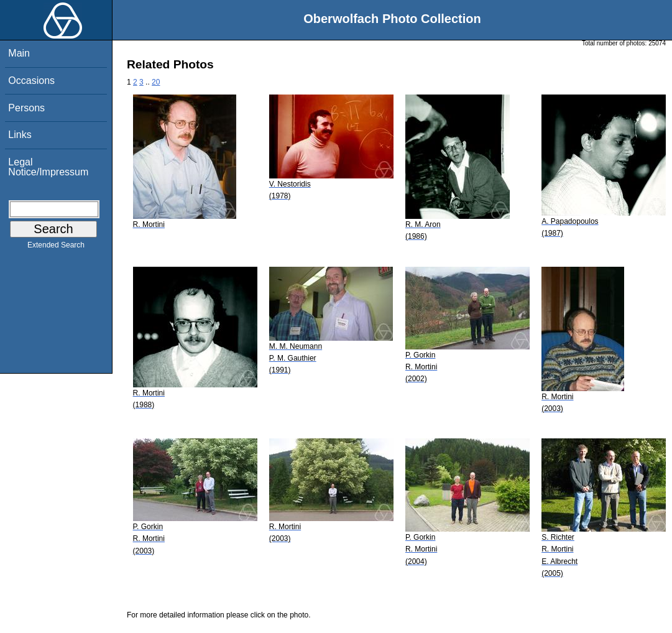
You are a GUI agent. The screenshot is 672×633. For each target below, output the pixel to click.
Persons (26, 108)
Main (19, 53)
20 (156, 82)
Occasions (31, 81)
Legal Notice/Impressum (48, 167)
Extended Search (56, 247)
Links (20, 135)
